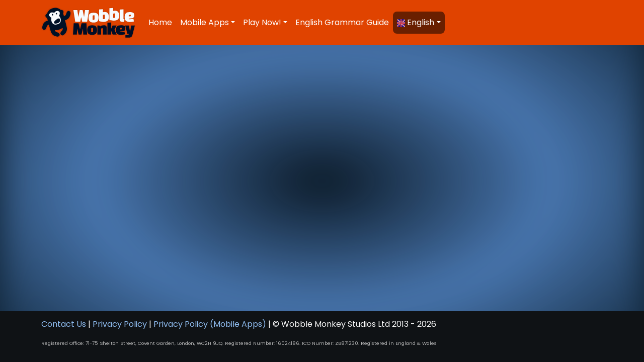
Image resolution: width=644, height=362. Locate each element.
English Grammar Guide (342, 22)
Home (160, 22)
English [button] (416, 22)
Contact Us (64, 324)
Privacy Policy (120, 324)
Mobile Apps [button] (205, 22)
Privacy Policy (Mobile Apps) (210, 324)
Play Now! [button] (262, 22)
